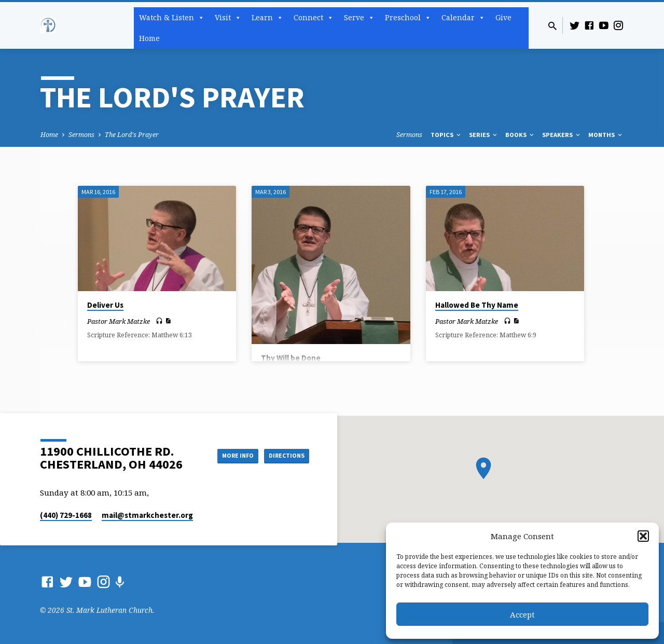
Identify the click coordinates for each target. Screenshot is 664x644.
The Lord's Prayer (132, 135)
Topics (446, 135)
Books (520, 135)
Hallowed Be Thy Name (477, 305)
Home (149, 38)
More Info (225, 456)
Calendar (463, 18)
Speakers (562, 135)
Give (503, 17)
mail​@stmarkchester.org (147, 515)
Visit (228, 18)
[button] (643, 536)
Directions (283, 456)
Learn (267, 18)
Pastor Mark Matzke (119, 321)
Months (606, 135)
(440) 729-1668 (66, 515)
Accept (522, 614)
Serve (359, 18)
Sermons (81, 135)
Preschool (408, 18)
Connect (314, 18)
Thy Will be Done (291, 358)
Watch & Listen (172, 18)
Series (484, 135)
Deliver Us (105, 305)
